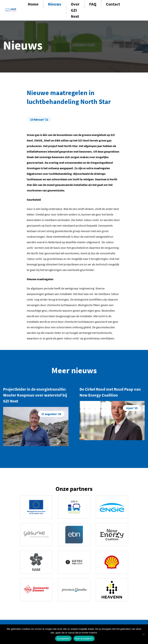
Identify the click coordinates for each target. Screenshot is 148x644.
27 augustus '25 (51, 414)
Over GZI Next (75, 10)
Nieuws (55, 4)
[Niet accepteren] (143, 634)
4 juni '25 (132, 408)
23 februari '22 (39, 119)
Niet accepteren (84, 639)
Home (33, 4)
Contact (113, 4)
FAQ (93, 4)
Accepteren (63, 639)
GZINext (11, 10)
